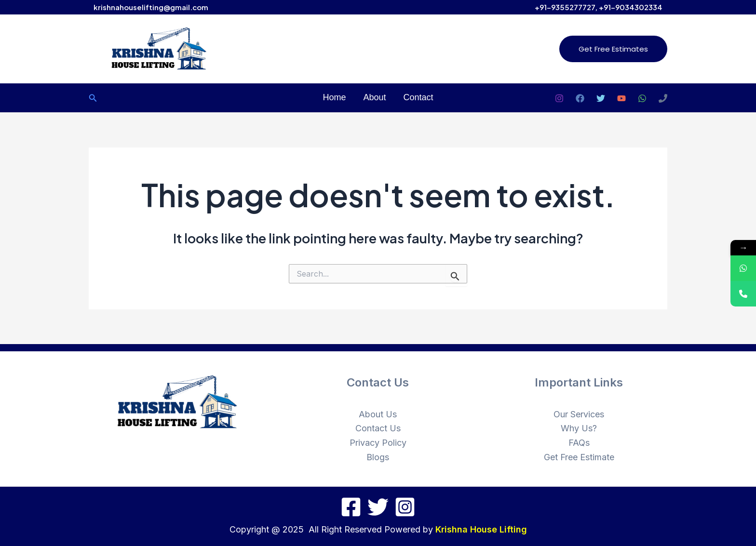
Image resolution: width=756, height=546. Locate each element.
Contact (418, 97)
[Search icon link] (93, 98)
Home (334, 97)
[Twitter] (601, 98)
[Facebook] (580, 98)
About (374, 97)
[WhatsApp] (642, 98)
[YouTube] (621, 98)
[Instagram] (559, 98)
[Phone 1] (663, 98)
